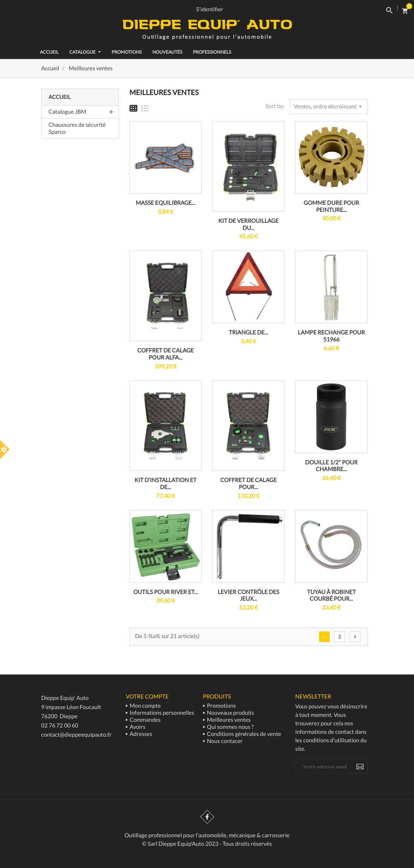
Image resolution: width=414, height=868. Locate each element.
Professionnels (212, 52)
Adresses (140, 734)
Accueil (60, 97)
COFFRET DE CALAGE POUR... (248, 484)
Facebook (207, 817)
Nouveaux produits (230, 713)
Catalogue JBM (68, 112)
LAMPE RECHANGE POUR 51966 (331, 336)
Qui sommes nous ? (230, 727)
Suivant (355, 637)
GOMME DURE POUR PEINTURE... (331, 206)
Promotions (127, 52)
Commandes (145, 720)
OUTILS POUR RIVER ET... (166, 592)
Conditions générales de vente (243, 734)
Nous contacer (224, 741)
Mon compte (145, 706)
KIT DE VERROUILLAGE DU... (249, 224)
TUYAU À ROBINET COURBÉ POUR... (331, 596)
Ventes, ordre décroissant (329, 107)
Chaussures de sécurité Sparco (77, 128)
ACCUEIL (49, 52)
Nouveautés (167, 52)
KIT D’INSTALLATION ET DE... (165, 484)
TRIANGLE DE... (248, 332)
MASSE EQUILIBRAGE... (165, 203)
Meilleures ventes (228, 720)
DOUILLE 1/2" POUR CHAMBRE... (332, 466)
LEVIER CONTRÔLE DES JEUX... (248, 596)
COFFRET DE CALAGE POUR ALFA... (166, 354)
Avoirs (137, 727)
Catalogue (85, 52)
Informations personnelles (161, 713)
